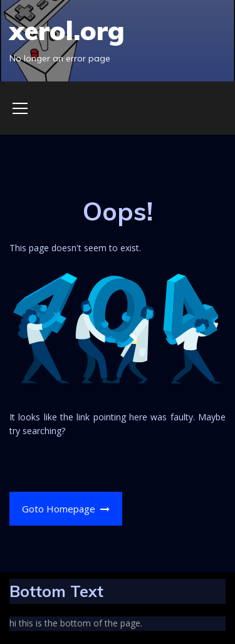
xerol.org (67, 30)
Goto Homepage (66, 509)
